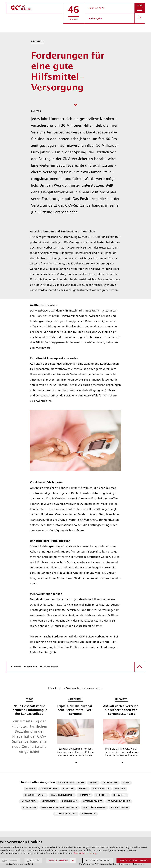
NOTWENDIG (12, 861)
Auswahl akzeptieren (97, 860)
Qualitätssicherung (94, 808)
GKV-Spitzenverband (62, 795)
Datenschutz (139, 864)
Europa (83, 789)
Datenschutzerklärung (85, 853)
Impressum (124, 864)
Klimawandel (49, 801)
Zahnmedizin (89, 814)
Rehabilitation (119, 808)
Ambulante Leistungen (71, 783)
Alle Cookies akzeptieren (134, 860)
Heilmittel (102, 795)
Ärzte (126, 783)
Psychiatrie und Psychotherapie (60, 808)
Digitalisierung (49, 789)
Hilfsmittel (120, 795)
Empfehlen (32, 667)
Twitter (17, 667)
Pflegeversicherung (119, 801)
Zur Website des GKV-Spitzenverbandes (98, 864)
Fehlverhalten (101, 789)
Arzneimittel (110, 783)
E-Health (68, 789)
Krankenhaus (70, 801)
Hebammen (85, 795)
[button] (74, 13)
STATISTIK (35, 861)
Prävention (30, 808)
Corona (31, 789)
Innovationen (29, 801)
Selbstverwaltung (66, 814)
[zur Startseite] (35, 8)
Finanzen (120, 789)
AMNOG (93, 783)
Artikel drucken (51, 667)
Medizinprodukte (92, 801)
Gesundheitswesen (35, 795)
